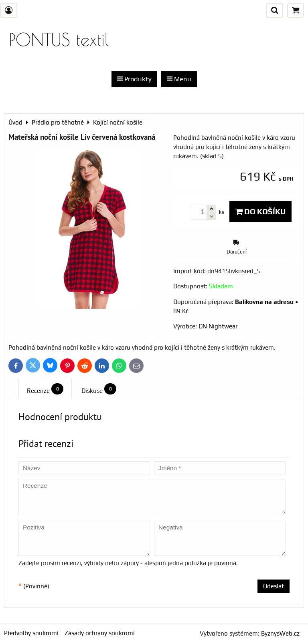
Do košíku (260, 211)
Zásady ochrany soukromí (100, 633)
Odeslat (274, 586)
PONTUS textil (59, 39)
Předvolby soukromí (31, 633)
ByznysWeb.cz (280, 633)
